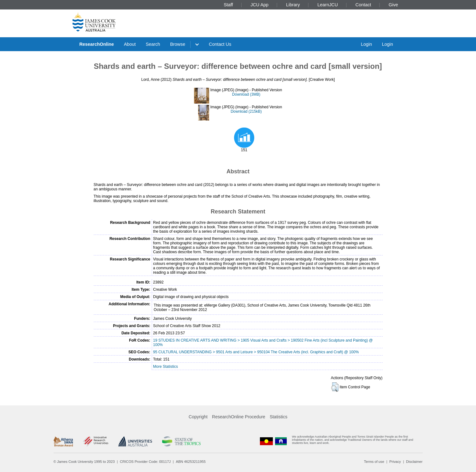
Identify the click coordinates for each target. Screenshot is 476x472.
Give (393, 5)
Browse (178, 44)
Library (293, 5)
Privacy (395, 462)
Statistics (279, 417)
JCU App (259, 5)
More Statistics (165, 367)
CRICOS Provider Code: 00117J (145, 462)
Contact (363, 5)
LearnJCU (328, 5)
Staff (228, 5)
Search (153, 44)
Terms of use (374, 462)
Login (366, 44)
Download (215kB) (246, 111)
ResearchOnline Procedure (239, 417)
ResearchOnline (97, 44)
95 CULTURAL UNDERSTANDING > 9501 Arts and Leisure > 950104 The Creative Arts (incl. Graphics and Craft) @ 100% (256, 352)
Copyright (198, 417)
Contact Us (220, 44)
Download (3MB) (246, 94)
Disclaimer (414, 462)
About (130, 44)
